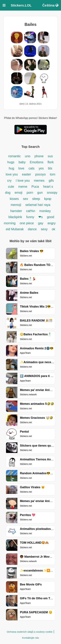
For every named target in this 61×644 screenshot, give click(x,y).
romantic (15, 156)
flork (51, 162)
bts (50, 168)
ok (53, 229)
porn (30, 193)
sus (50, 156)
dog (8, 193)
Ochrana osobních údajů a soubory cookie (30, 632)
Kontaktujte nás (30, 638)
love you (12, 174)
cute (11, 187)
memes (39, 181)
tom (53, 174)
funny (31, 217)
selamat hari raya (38, 205)
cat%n (31, 211)
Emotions (37, 162)
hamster (17, 211)
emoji (19, 193)
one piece (27, 223)
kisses (15, 199)
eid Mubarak (15, 229)
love (21, 168)
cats (31, 168)
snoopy (52, 193)
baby (23, 162)
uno (28, 156)
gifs (51, 181)
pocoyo (40, 174)
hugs (11, 162)
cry (9, 181)
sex (25, 199)
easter (27, 174)
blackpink (15, 217)
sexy (44, 229)
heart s (48, 187)
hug (11, 168)
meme (23, 187)
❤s (41, 217)
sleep (36, 199)
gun (40, 193)
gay (41, 223)
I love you (23, 181)
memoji (16, 205)
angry (52, 223)
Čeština (50, 5)
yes (41, 168)
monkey (45, 211)
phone (39, 156)
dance (33, 229)
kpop (48, 199)
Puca (35, 187)
